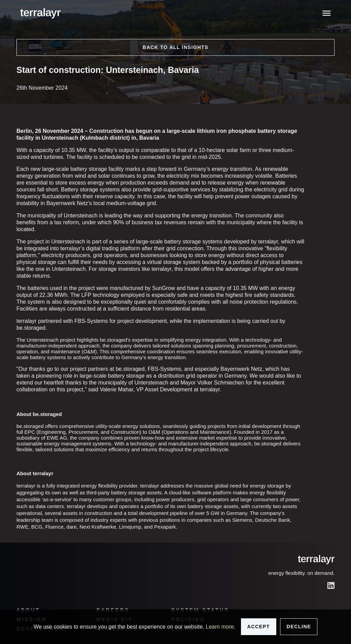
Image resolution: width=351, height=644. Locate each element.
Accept (258, 627)
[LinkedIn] (331, 585)
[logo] (40, 13)
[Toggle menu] (327, 13)
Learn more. (220, 627)
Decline (299, 627)
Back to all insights (175, 47)
